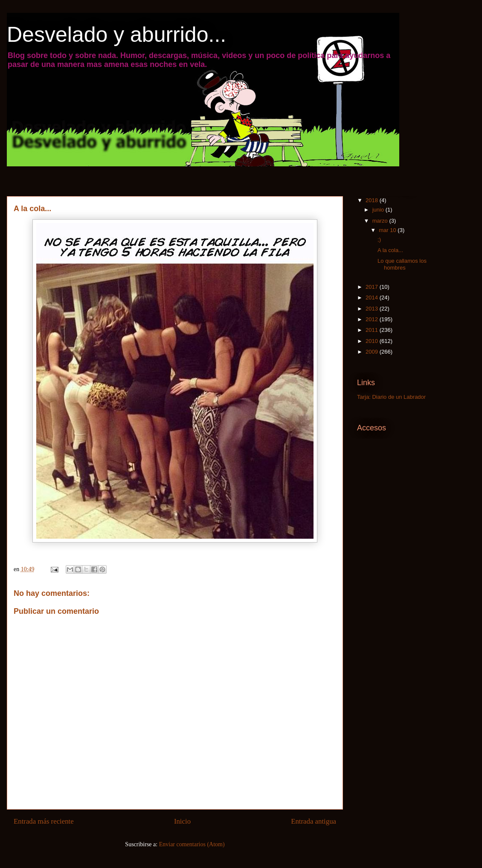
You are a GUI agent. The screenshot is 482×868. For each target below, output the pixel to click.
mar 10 (388, 230)
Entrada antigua (314, 821)
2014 (373, 298)
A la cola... (390, 250)
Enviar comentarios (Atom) (192, 844)
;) (379, 239)
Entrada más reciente (44, 821)
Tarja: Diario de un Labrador (391, 397)
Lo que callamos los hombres (402, 264)
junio (379, 210)
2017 (373, 287)
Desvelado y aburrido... (116, 35)
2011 (373, 330)
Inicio (182, 821)
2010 (373, 341)
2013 (373, 309)
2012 (373, 319)
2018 (373, 200)
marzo (381, 221)
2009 (373, 352)
